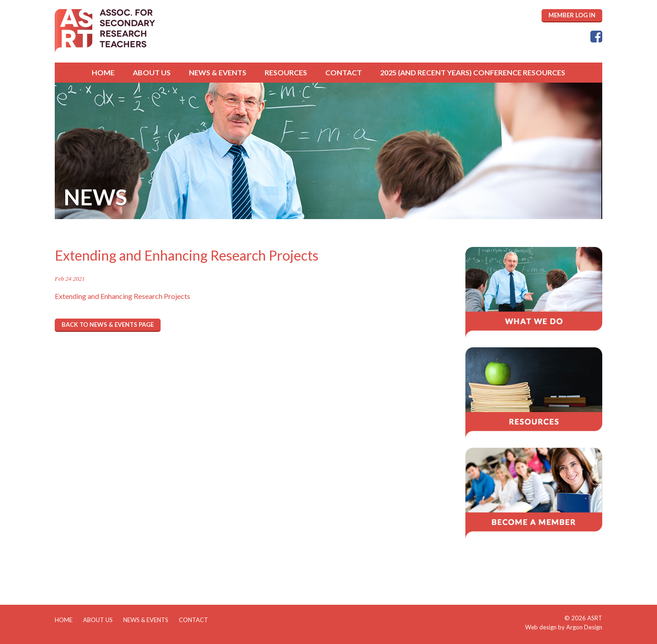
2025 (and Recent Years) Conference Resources (473, 72)
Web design (541, 627)
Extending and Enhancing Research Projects (123, 296)
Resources (286, 72)
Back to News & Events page (108, 325)
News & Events (218, 72)
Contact (344, 72)
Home (103, 72)
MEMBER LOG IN (572, 15)
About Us (152, 72)
